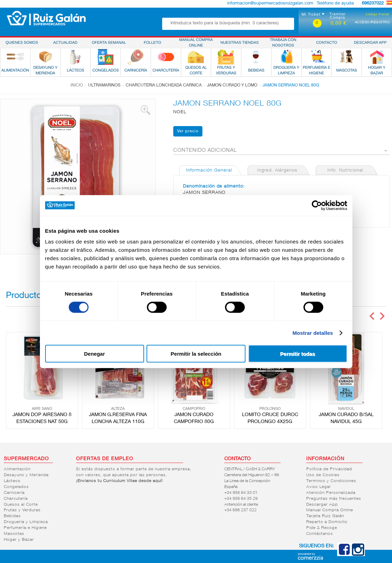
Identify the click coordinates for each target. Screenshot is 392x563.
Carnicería (14, 493)
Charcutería (16, 499)
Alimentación (17, 469)
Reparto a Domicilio (327, 522)
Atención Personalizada (331, 493)
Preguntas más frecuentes (334, 499)
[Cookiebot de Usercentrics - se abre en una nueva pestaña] (317, 205)
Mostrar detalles (313, 333)
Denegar (94, 354)
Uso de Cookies (323, 475)
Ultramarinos (104, 85)
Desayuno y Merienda (26, 475)
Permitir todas (298, 354)
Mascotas (14, 534)
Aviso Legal (318, 487)
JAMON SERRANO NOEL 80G (291, 85)
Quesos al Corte (21, 505)
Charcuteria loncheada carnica (164, 85)
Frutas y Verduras (22, 510)
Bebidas (12, 516)
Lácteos (12, 481)
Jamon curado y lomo (232, 85)
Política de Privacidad (329, 469)
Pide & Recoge (322, 528)
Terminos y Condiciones (331, 481)
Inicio (77, 85)
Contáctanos (320, 534)
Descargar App (322, 505)
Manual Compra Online (330, 510)
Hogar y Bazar (19, 540)
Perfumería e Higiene (25, 528)
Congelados (16, 487)
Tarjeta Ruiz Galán (325, 516)
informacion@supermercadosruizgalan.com (270, 4)
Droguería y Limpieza (26, 522)
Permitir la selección (196, 354)
